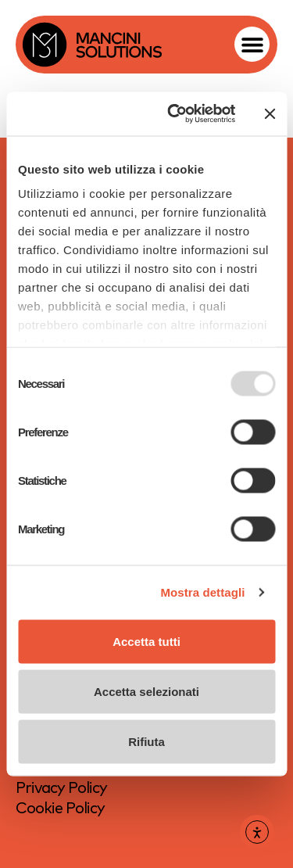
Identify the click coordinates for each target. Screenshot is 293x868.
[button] (252, 44)
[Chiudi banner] (270, 113)
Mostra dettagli (202, 592)
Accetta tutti (146, 641)
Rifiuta (146, 741)
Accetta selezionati (146, 691)
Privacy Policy (61, 787)
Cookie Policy (60, 807)
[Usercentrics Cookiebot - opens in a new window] (175, 114)
